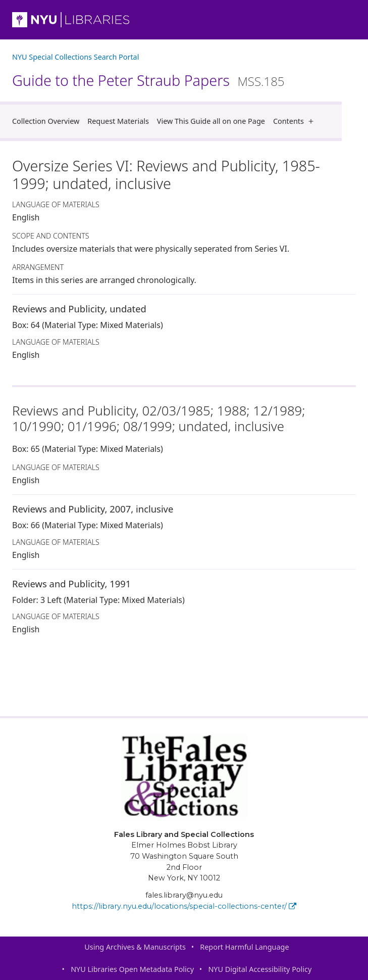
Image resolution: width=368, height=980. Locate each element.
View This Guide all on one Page (211, 121)
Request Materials (118, 121)
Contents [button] (296, 121)
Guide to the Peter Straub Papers (148, 80)
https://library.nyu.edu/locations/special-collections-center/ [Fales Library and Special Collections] (184, 906)
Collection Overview (46, 121)
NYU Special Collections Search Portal (75, 57)
